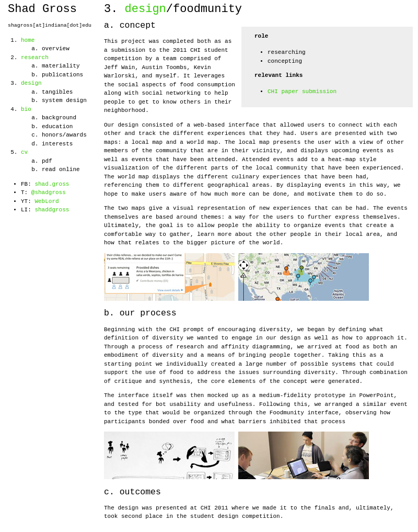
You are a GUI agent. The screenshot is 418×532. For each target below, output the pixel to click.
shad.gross (52, 184)
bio (26, 109)
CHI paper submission (302, 92)
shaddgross (52, 210)
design (31, 83)
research (35, 58)
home (28, 40)
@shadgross (49, 193)
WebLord (47, 201)
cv (24, 152)
